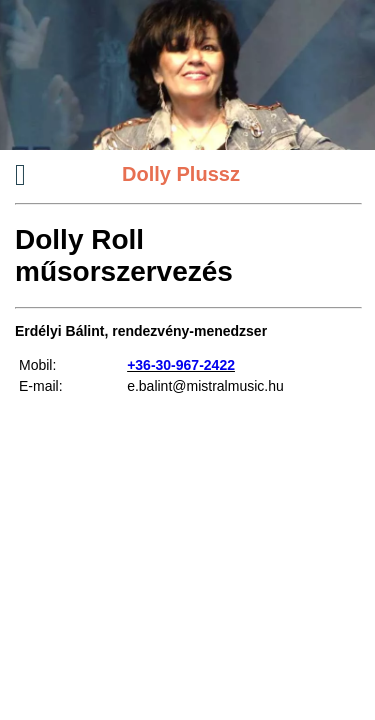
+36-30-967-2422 (181, 365)
